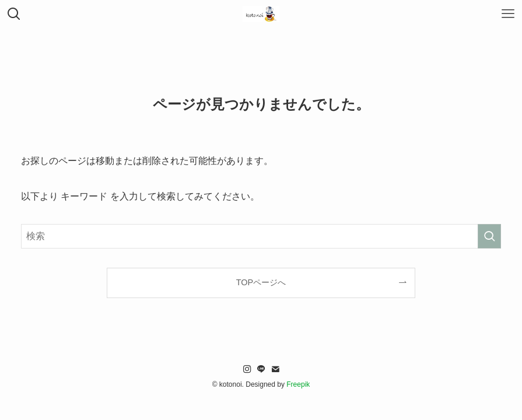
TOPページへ (261, 282)
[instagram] (247, 369)
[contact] (275, 369)
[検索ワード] (261, 236)
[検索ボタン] (14, 14)
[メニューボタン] (508, 14)
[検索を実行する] (489, 236)
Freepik (298, 384)
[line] (261, 369)
